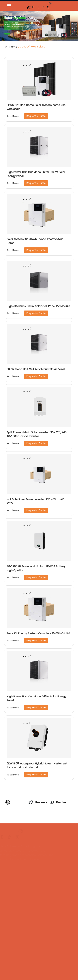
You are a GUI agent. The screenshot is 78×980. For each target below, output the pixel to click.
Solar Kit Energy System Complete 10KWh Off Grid (39, 634)
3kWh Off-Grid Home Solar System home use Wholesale (36, 107)
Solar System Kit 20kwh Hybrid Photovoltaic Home (35, 241)
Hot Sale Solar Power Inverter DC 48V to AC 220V (35, 501)
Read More (13, 116)
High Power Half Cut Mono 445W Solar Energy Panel (36, 699)
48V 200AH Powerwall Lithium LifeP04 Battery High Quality (36, 568)
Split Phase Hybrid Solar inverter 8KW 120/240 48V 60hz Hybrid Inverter (37, 434)
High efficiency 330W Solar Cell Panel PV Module (38, 306)
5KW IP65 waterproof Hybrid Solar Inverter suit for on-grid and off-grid (37, 766)
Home (13, 47)
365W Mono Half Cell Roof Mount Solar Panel (36, 369)
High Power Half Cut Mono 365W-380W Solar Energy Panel (36, 174)
